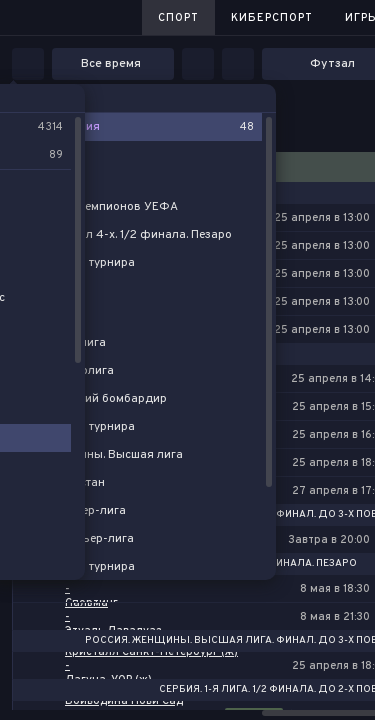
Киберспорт (272, 18)
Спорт (178, 18)
